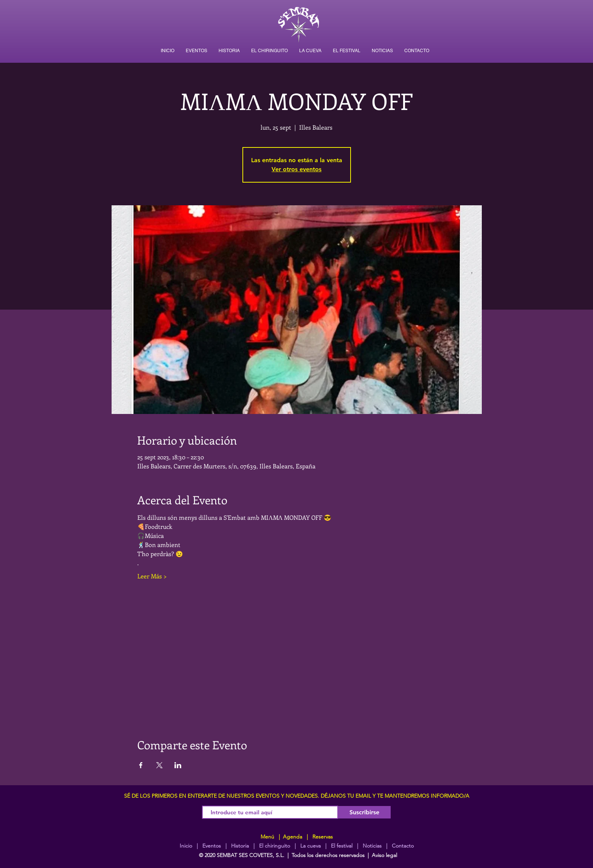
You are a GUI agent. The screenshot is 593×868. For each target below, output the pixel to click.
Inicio (186, 846)
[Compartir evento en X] (159, 765)
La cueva (310, 846)
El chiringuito (275, 846)
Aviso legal (384, 855)
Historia (239, 846)
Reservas (323, 837)
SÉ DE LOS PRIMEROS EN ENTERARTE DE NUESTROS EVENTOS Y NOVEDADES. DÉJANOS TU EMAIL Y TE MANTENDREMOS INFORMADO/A (297, 796)
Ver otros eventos (296, 169)
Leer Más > (152, 576)
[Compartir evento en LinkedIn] (178, 765)
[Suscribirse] (364, 812)
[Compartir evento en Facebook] (141, 765)
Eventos (212, 846)
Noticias (372, 846)
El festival (342, 846)
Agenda (292, 837)
